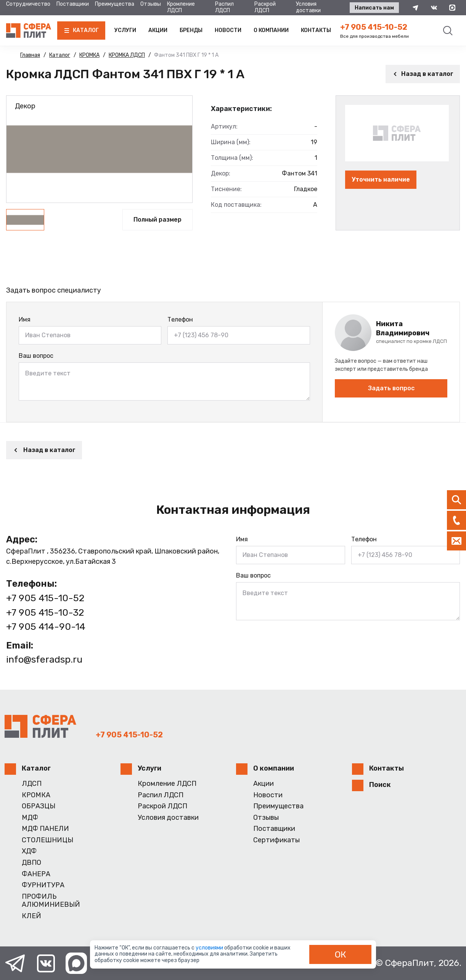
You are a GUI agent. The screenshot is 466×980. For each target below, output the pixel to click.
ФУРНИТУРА (43, 885)
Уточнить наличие (381, 179)
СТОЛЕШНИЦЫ (47, 840)
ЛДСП (32, 784)
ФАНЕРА (36, 874)
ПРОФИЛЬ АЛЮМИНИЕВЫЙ (51, 901)
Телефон (180, 319)
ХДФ (29, 851)
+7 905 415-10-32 (45, 612)
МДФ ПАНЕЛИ (45, 829)
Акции (158, 30)
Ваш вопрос (36, 356)
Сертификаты (276, 840)
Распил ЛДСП (224, 7)
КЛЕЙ (31, 916)
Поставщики (73, 4)
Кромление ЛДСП (181, 7)
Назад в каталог (423, 74)
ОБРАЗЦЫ (39, 806)
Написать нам (374, 8)
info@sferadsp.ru (44, 659)
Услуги (125, 30)
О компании (271, 30)
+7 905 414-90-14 (46, 627)
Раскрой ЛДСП (265, 7)
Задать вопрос (391, 388)
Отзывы (151, 4)
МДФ (30, 818)
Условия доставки (308, 7)
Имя (25, 319)
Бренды (191, 30)
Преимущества (115, 4)
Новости (228, 30)
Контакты (316, 30)
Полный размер (157, 220)
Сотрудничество (28, 4)
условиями (210, 948)
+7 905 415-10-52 (374, 27)
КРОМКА (36, 795)
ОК (341, 954)
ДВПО (31, 863)
